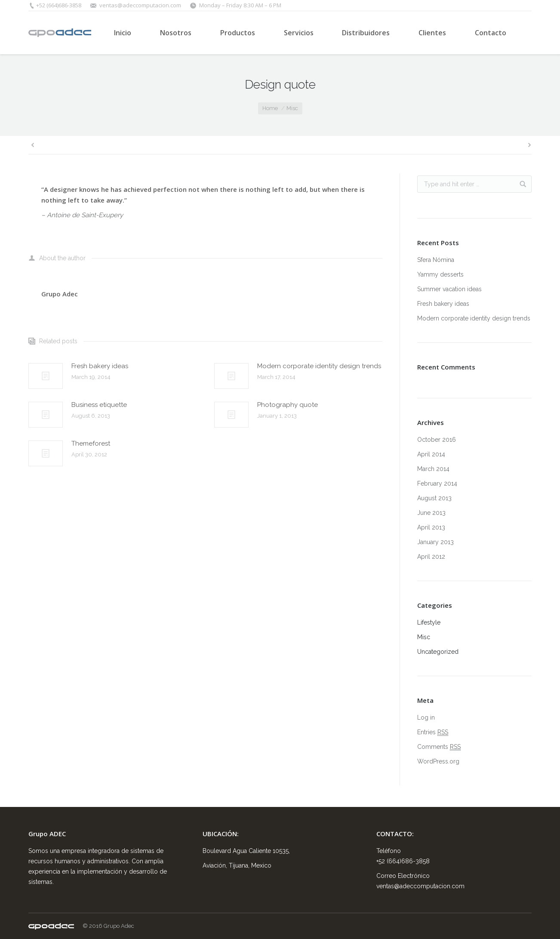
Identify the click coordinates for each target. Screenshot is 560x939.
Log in (426, 717)
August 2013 (434, 498)
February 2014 (437, 483)
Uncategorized (438, 652)
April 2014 (431, 454)
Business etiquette (99, 405)
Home (270, 108)
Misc (292, 108)
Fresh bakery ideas (100, 366)
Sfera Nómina (436, 260)
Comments (439, 747)
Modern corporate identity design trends (319, 366)
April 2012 (431, 557)
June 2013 (431, 513)
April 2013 (431, 527)
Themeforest (91, 443)
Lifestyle (429, 622)
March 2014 (433, 469)
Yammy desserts (440, 274)
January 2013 (435, 542)
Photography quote (288, 405)
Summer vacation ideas (449, 289)
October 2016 (437, 440)
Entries (433, 732)
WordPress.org (438, 761)
